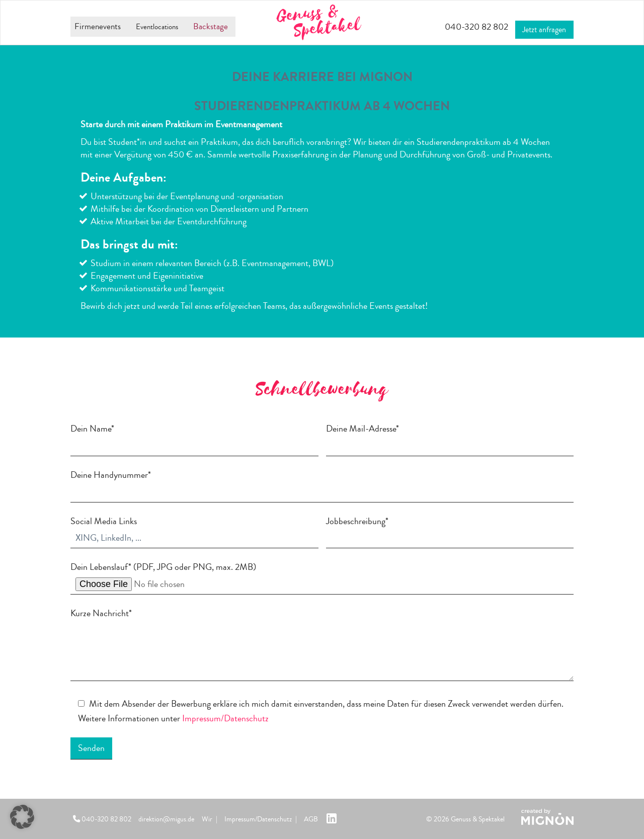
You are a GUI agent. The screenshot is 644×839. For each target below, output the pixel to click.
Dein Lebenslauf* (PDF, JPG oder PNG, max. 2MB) (322, 577)
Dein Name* (194, 437)
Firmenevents (94, 27)
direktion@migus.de (166, 819)
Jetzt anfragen (542, 26)
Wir (207, 819)
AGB (311, 819)
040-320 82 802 (464, 27)
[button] (22, 817)
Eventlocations (159, 27)
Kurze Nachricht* (322, 646)
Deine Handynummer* (322, 483)
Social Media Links (194, 530)
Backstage (219, 27)
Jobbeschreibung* (450, 530)
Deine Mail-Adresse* (450, 437)
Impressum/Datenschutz (225, 718)
